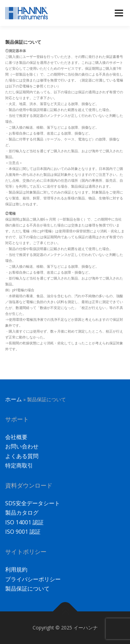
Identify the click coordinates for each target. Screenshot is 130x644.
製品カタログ (22, 513)
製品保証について (27, 589)
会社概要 (16, 437)
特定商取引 (19, 465)
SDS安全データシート (33, 503)
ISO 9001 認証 (23, 532)
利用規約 (16, 569)
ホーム (14, 399)
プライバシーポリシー (33, 579)
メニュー (119, 13)
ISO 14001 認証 (24, 522)
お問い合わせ (22, 446)
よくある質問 (22, 456)
